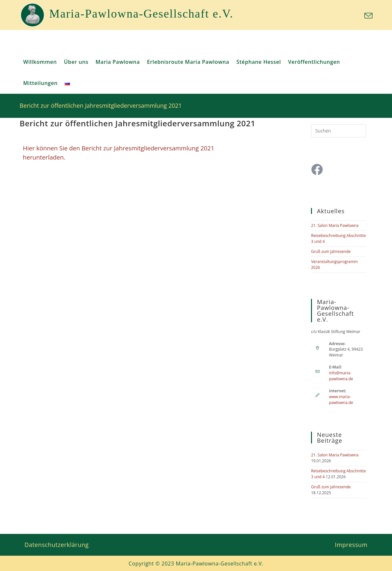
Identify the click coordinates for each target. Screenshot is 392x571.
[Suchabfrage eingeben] (338, 131)
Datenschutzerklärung (56, 545)
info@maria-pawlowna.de (341, 376)
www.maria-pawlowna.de (341, 400)
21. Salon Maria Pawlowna (335, 225)
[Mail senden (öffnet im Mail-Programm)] (367, 16)
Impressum (351, 545)
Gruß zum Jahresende (331, 251)
